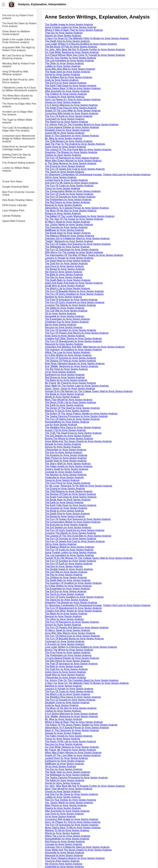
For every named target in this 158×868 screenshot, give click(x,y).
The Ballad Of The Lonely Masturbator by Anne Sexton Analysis (80, 216)
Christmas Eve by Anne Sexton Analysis (67, 322)
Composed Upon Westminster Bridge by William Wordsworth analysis (19, 139)
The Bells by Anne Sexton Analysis (64, 275)
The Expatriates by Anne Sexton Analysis (67, 319)
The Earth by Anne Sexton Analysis (64, 405)
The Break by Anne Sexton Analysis (64, 394)
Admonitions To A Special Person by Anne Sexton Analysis (77, 208)
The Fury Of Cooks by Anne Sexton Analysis (69, 186)
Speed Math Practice (14, 221)
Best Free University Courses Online (18, 193)
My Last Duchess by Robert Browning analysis (18, 57)
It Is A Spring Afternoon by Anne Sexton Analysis (71, 105)
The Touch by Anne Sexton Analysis (64, 172)
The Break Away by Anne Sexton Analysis (68, 233)
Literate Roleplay (12, 216)
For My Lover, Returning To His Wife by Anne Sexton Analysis (79, 486)
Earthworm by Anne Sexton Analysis (65, 375)
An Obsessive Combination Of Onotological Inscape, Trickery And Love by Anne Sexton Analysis (98, 175)
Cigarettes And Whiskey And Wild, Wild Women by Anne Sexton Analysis (85, 347)
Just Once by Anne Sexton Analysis (64, 266)
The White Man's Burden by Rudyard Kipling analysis (18, 97)
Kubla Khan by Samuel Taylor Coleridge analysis (19, 148)
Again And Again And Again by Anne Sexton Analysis (74, 283)
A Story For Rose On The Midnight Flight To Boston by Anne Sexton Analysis (87, 38)
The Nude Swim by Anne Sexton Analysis (68, 72)
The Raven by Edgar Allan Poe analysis (19, 105)
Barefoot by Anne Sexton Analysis (63, 297)
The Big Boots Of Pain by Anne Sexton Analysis (71, 47)
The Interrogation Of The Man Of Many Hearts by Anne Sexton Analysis (84, 255)
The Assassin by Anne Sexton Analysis (66, 455)
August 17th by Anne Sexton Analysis (65, 430)
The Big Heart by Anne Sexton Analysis (66, 369)
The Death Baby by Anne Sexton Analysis (68, 280)
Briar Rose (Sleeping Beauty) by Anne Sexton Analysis (75, 364)
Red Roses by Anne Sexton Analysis (65, 377)
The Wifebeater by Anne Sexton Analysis (67, 247)
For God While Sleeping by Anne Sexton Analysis (72, 52)
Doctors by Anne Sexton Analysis (63, 36)
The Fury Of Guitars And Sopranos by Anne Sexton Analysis (78, 244)
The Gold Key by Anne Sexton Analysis (66, 263)
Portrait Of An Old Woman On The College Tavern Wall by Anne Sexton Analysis (89, 391)
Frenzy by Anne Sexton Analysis (63, 188)
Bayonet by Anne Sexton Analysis (63, 205)
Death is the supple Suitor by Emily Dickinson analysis (18, 41)
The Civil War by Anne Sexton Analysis (66, 311)
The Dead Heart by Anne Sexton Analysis (68, 261)
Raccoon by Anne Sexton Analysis (64, 327)
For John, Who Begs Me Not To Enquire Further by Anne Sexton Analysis (85, 49)
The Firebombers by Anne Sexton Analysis (68, 200)
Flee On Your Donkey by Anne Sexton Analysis (71, 58)
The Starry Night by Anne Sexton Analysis (68, 464)
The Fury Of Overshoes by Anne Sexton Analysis (72, 250)
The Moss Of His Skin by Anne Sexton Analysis (71, 211)
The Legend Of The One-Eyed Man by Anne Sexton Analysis (78, 150)
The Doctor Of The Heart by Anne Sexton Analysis (72, 408)
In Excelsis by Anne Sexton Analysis (65, 97)
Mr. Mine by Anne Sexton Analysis (63, 138)
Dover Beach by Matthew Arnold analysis (16, 33)
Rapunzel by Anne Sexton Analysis (64, 344)
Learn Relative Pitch (13, 211)
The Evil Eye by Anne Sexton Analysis (66, 83)
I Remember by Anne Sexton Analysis (66, 450)
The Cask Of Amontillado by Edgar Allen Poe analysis (18, 129)
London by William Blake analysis (16, 169)
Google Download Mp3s (16, 187)
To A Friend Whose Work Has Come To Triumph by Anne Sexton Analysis (85, 55)
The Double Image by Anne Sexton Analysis (69, 24)
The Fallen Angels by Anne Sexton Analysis (69, 466)
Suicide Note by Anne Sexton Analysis (66, 461)
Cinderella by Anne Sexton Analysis (64, 477)
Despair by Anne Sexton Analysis (63, 444)
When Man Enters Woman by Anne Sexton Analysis (73, 161)
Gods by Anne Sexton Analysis (62, 80)
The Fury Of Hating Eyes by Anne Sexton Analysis (72, 419)
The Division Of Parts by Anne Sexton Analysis (70, 361)
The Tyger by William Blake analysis (17, 121)
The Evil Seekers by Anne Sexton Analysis (68, 436)
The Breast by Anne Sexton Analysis (65, 269)
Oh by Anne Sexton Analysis (60, 313)
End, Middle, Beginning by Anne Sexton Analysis (71, 366)
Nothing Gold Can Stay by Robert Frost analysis (17, 156)
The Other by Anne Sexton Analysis (64, 63)
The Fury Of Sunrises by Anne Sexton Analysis (71, 358)
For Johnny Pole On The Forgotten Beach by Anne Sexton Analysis (82, 125)
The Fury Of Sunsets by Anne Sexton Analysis (70, 197)
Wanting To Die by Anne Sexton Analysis (67, 411)
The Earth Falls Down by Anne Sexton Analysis (71, 86)
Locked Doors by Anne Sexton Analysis (66, 180)
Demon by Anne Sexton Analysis (63, 447)
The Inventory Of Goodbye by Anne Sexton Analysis (73, 350)
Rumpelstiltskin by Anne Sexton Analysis (67, 422)
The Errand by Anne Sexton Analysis (65, 166)
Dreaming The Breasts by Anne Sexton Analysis (71, 152)
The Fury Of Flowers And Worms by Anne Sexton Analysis (77, 333)
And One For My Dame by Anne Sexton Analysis (71, 183)
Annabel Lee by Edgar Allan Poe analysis (18, 113)
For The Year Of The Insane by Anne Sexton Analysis (74, 219)
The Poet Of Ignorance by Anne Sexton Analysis (71, 300)
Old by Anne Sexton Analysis (61, 177)
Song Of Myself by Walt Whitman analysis (15, 73)
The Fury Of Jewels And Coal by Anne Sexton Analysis (75, 169)
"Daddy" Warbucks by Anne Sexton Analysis (69, 241)
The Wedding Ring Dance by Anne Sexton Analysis (73, 427)
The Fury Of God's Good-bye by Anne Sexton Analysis (75, 302)
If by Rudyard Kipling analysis (19, 163)
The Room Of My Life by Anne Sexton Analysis (71, 402)
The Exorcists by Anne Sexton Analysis (66, 227)
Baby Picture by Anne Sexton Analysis (66, 458)
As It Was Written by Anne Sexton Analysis (68, 355)
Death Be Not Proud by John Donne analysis (18, 81)
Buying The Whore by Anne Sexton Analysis (69, 439)
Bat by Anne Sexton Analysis (61, 325)
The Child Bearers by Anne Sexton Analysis (69, 141)
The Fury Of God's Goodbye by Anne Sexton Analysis (74, 294)
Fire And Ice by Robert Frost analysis (18, 17)
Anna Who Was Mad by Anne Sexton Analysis (70, 69)
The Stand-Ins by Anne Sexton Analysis (67, 122)
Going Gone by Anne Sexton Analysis (65, 147)
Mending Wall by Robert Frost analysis (19, 65)
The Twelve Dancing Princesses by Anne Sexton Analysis (76, 416)
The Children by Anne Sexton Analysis (66, 94)
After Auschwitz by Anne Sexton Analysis (67, 91)
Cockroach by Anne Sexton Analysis (65, 119)
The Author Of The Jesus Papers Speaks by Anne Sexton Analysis (81, 414)
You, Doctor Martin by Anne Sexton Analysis (69, 225)
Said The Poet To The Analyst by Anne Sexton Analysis (75, 144)
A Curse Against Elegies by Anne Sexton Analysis (72, 127)
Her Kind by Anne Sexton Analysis (64, 272)
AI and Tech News (12, 181)
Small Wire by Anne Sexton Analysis (65, 286)
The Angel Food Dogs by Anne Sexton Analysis (71, 108)
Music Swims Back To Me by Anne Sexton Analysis (73, 88)
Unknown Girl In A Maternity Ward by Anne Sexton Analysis (77, 238)
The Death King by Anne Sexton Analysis (67, 41)
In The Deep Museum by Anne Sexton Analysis (71, 163)
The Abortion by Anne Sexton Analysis (66, 475)
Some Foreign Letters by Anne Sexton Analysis (71, 27)
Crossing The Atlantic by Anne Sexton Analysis (70, 305)
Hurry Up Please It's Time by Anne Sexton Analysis (73, 100)
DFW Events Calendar (15, 205)
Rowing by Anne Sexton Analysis (63, 213)
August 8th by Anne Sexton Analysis (65, 133)
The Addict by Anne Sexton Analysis (65, 308)
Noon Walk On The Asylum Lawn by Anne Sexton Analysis (77, 386)
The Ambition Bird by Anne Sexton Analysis (69, 77)
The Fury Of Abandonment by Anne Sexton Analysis (73, 341)
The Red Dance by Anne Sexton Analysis (67, 202)
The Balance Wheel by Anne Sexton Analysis (70, 236)
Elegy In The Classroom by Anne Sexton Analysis (72, 136)
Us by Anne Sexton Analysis (60, 372)
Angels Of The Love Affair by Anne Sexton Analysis (73, 111)
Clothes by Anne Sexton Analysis (63, 155)
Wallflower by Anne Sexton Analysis (64, 230)
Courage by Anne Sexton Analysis (63, 472)
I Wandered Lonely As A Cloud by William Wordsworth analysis (20, 89)
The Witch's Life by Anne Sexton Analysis (68, 288)
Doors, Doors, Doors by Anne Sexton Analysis (70, 389)
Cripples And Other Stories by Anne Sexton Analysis (73, 339)
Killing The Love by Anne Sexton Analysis (68, 352)
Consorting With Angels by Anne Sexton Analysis (72, 113)
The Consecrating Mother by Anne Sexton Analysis (73, 191)
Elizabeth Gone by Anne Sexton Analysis (67, 130)
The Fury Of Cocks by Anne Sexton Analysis (69, 194)
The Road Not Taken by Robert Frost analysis (19, 25)
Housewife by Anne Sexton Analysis (64, 316)
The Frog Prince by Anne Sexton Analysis (68, 483)
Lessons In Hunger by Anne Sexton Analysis (69, 258)
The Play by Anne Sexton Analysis (64, 277)
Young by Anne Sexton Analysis (62, 480)
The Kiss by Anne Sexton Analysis (64, 452)
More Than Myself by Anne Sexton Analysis (69, 400)
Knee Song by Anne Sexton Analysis (65, 336)
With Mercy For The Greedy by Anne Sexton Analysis (74, 252)
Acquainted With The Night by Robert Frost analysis (19, 49)
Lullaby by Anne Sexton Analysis (63, 66)
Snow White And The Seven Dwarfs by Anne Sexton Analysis (78, 441)
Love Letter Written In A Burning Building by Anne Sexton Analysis (81, 44)
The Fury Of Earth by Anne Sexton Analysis (69, 116)
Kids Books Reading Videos (18, 200)
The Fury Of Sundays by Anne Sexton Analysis (71, 330)
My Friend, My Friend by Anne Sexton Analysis (70, 383)
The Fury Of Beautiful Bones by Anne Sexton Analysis (74, 291)
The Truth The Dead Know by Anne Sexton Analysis (73, 433)
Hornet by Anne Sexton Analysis (62, 74)
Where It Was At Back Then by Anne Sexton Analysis (74, 30)
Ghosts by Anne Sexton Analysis (63, 102)
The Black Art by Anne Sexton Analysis (66, 380)
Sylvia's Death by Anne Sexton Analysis (67, 469)
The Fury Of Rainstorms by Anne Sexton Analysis (72, 158)
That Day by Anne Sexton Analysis (64, 33)
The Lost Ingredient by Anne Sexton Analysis (69, 61)
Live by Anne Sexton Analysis (61, 425)
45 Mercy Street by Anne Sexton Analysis (68, 222)
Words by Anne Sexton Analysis (62, 397)
